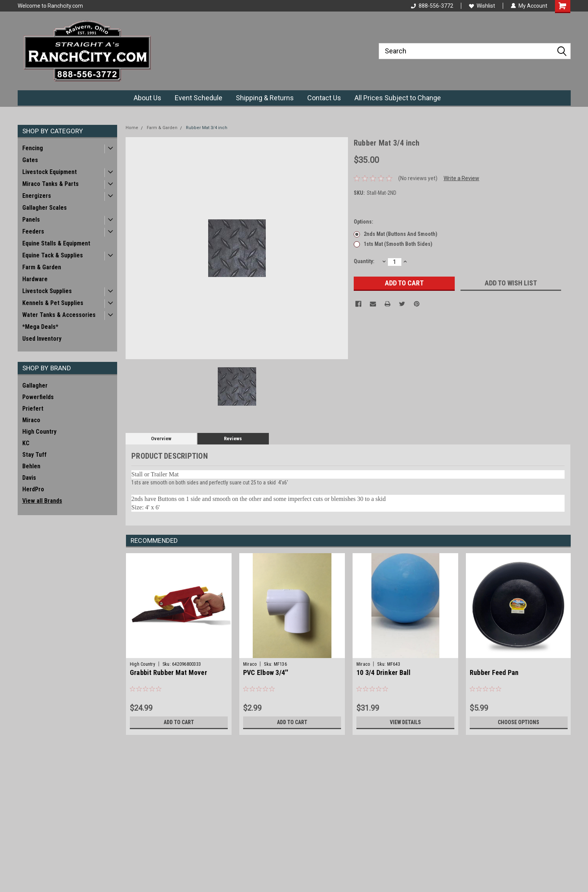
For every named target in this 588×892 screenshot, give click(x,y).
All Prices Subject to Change (398, 98)
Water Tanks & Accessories (59, 315)
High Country (39, 432)
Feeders (33, 231)
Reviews (233, 439)
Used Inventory (42, 339)
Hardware (35, 279)
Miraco (31, 420)
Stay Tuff (34, 455)
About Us (147, 98)
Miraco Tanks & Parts (51, 184)
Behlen (31, 466)
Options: (364, 222)
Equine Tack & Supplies (53, 255)
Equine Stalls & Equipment (56, 243)
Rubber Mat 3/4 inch (207, 128)
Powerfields (38, 397)
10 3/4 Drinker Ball (384, 672)
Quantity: (364, 261)
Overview (161, 439)
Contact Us (324, 98)
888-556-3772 (432, 6)
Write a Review (461, 178)
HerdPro (33, 489)
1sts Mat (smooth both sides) (398, 244)
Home (132, 128)
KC (26, 443)
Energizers (37, 196)
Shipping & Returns (265, 98)
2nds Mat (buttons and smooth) (401, 234)
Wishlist (482, 6)
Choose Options (518, 722)
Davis (29, 478)
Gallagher (35, 385)
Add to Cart (179, 722)
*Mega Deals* (40, 327)
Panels (31, 220)
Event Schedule (199, 98)
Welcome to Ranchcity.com (50, 6)
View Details (405, 722)
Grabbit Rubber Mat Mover (168, 672)
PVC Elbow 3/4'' (266, 672)
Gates (30, 160)
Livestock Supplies (47, 291)
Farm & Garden (42, 267)
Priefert (33, 409)
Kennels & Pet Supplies (53, 303)
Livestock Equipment (50, 172)
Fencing (33, 148)
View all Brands (42, 501)
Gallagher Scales (45, 208)
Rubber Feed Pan (494, 672)
